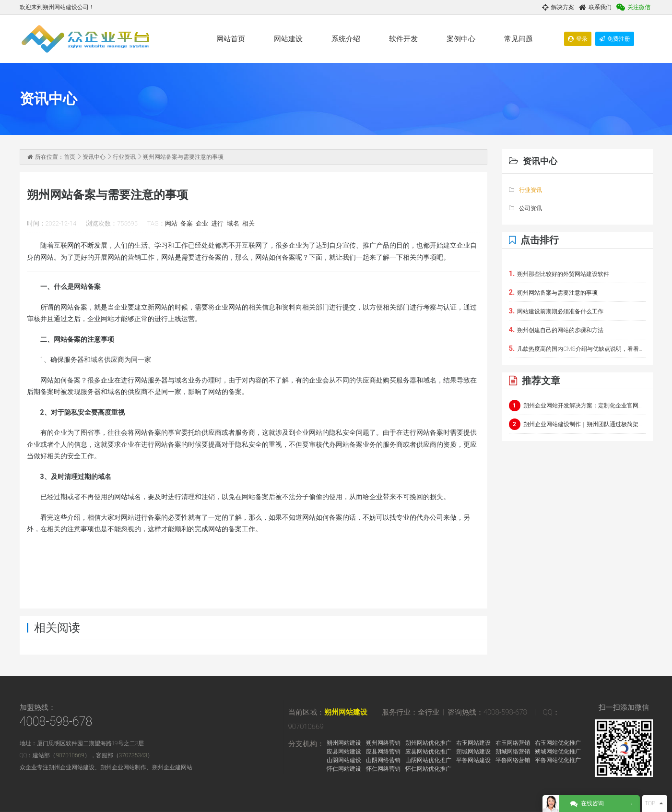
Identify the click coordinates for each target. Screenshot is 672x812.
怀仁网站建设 (344, 769)
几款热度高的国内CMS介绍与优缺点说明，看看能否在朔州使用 (577, 348)
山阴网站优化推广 (428, 760)
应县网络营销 (383, 752)
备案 (187, 223)
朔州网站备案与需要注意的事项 (554, 292)
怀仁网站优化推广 (428, 769)
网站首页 (231, 39)
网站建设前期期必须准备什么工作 (556, 311)
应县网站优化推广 (428, 752)
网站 (171, 223)
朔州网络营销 (383, 743)
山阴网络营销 (383, 760)
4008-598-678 (56, 722)
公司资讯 (525, 208)
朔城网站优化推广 (558, 752)
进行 (217, 223)
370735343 (133, 755)
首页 (70, 157)
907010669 (70, 755)
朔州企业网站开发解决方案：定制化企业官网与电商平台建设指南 (577, 406)
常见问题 (519, 39)
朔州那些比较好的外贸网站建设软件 (559, 274)
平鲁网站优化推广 (558, 760)
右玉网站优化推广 (558, 743)
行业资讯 (124, 157)
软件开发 (403, 39)
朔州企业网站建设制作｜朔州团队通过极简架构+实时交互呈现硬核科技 (577, 424)
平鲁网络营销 (513, 760)
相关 (248, 223)
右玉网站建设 (473, 743)
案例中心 (461, 39)
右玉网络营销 (513, 743)
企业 (202, 223)
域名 (233, 223)
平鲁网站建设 (473, 760)
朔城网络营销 (513, 752)
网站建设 (288, 39)
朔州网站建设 (346, 712)
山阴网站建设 (344, 760)
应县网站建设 (344, 752)
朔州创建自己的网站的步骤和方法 (556, 330)
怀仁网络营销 (383, 769)
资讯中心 (94, 157)
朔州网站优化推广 (428, 743)
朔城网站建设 (473, 752)
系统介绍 (346, 39)
